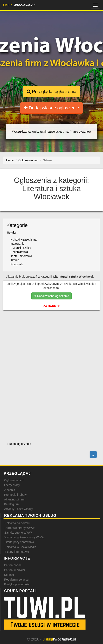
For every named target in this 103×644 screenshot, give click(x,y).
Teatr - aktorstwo (21, 256)
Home (10, 160)
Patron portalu (13, 565)
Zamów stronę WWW (18, 533)
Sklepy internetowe (17, 552)
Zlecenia (10, 490)
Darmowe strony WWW (20, 528)
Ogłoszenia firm (14, 480)
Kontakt (9, 575)
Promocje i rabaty (15, 495)
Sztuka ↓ (13, 233)
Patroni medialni (14, 570)
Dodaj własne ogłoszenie (51, 108)
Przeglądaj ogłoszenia (51, 92)
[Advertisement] (51, 335)
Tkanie (15, 260)
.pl (20, 5)
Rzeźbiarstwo (19, 252)
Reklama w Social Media (20, 547)
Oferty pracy (12, 485)
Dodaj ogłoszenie (19, 444)
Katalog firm (12, 504)
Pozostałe (17, 264)
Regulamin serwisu (16, 580)
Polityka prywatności (17, 584)
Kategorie (17, 225)
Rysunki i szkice (21, 248)
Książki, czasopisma (24, 240)
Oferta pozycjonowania (19, 542)
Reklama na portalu (17, 523)
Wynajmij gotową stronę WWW (24, 537)
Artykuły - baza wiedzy (18, 509)
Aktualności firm (14, 499)
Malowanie (17, 244)
